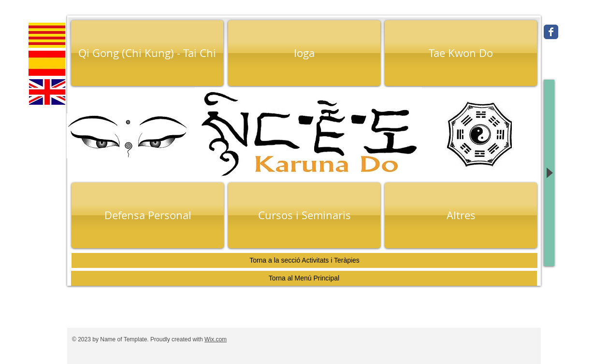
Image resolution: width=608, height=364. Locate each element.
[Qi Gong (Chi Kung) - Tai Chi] (147, 53)
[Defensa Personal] (148, 215)
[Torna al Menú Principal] (304, 278)
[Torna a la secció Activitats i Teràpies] (304, 260)
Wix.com (216, 339)
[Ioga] (304, 53)
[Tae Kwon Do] (461, 53)
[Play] (549, 173)
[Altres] (461, 215)
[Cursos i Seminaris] (304, 215)
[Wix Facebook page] (551, 32)
